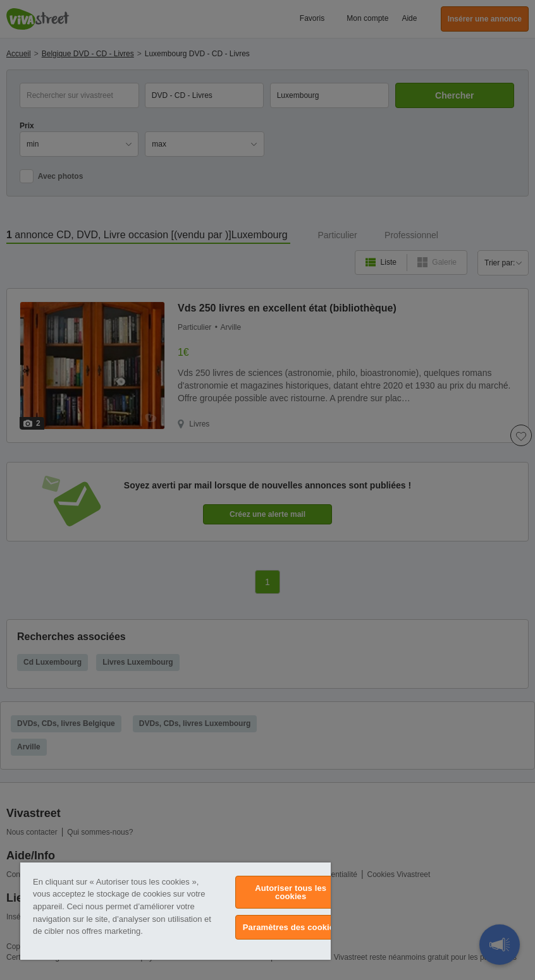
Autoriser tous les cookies (291, 892)
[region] (175, 911)
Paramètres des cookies (291, 927)
